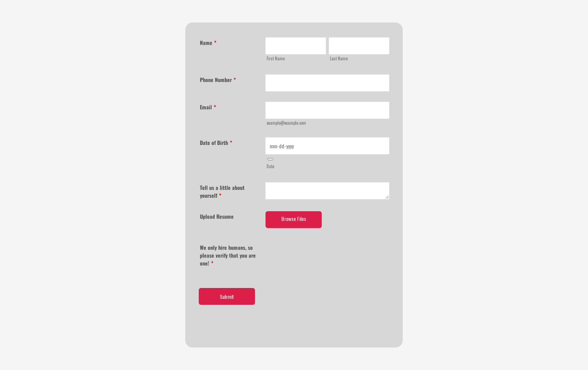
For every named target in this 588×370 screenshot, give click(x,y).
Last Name (339, 58)
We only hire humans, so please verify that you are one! (228, 255)
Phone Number (218, 80)
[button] (270, 159)
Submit (227, 296)
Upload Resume (217, 216)
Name (208, 43)
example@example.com (286, 123)
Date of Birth (216, 142)
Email (208, 107)
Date (270, 166)
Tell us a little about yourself (222, 191)
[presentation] (322, 257)
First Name (276, 58)
